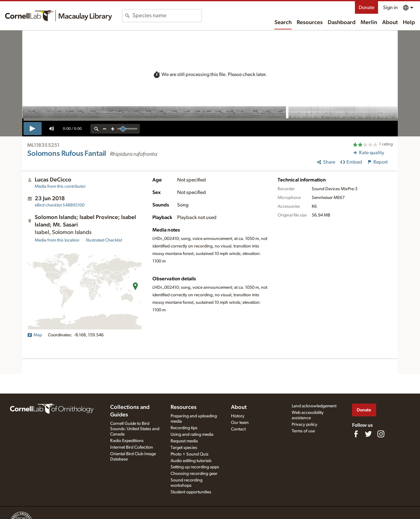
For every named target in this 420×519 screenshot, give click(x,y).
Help (409, 23)
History (238, 416)
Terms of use (303, 431)
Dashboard (342, 23)
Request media (184, 441)
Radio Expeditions (127, 441)
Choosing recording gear (194, 474)
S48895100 (60, 205)
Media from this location (57, 240)
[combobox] (167, 16)
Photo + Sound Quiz (190, 454)
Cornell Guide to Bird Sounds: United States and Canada (135, 429)
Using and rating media (192, 435)
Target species (184, 448)
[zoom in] (113, 129)
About (390, 23)
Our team (240, 423)
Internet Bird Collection (132, 447)
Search (283, 23)
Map (35, 335)
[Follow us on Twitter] (368, 434)
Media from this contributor (60, 186)
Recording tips (184, 428)
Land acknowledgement (314, 406)
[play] (33, 129)
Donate (366, 8)
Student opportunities (191, 492)
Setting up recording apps (195, 467)
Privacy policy (305, 425)
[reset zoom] (96, 129)
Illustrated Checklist (104, 240)
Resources (310, 23)
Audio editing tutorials (191, 461)
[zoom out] (105, 129)
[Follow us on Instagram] (381, 434)
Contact (238, 429)
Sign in (390, 8)
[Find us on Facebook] (356, 434)
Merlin (369, 23)
